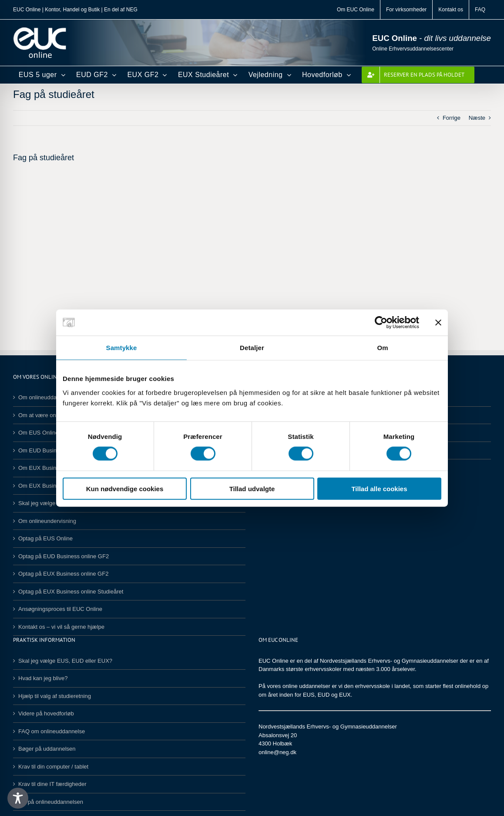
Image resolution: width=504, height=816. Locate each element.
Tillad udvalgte (252, 488)
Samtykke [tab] (122, 348)
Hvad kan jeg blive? (43, 678)
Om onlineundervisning (47, 521)
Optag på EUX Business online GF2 (63, 574)
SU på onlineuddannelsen (51, 802)
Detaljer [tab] (252, 348)
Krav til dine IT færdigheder (52, 784)
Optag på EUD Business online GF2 (64, 556)
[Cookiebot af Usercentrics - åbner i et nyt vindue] (381, 323)
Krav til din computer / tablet (53, 767)
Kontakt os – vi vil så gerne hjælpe (61, 627)
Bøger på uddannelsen (47, 749)
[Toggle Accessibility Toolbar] (18, 798)
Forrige (452, 118)
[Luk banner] (438, 323)
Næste (477, 118)
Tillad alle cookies (379, 488)
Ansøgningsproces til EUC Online (60, 609)
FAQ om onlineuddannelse (52, 731)
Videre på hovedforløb (46, 713)
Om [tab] (382, 348)
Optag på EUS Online (45, 538)
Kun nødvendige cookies (125, 488)
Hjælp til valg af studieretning (55, 696)
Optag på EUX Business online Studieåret (71, 592)
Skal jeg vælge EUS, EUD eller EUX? (65, 661)
